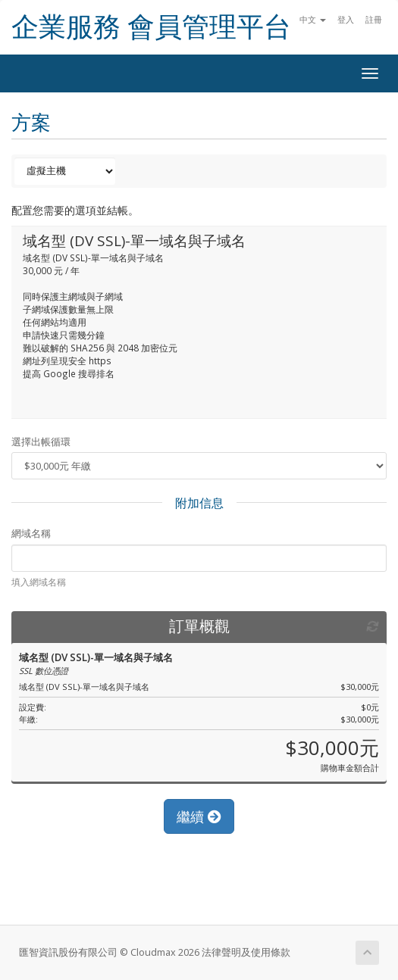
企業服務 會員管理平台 (151, 27)
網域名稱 (31, 533)
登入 (346, 19)
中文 (313, 19)
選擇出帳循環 (41, 442)
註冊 (374, 19)
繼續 (199, 816)
